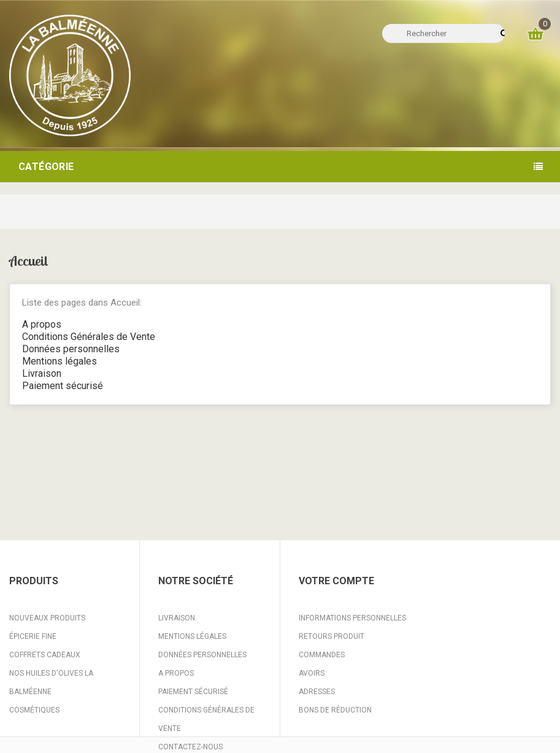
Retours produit (332, 636)
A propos (42, 324)
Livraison (42, 373)
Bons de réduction (335, 710)
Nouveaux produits (47, 618)
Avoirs (312, 673)
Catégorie (46, 167)
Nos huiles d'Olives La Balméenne (51, 682)
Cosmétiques (34, 710)
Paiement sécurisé (63, 386)
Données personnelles (71, 349)
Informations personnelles (352, 618)
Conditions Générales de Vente (89, 337)
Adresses (317, 692)
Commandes (322, 655)
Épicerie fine (33, 636)
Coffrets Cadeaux (45, 655)
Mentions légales (59, 361)
